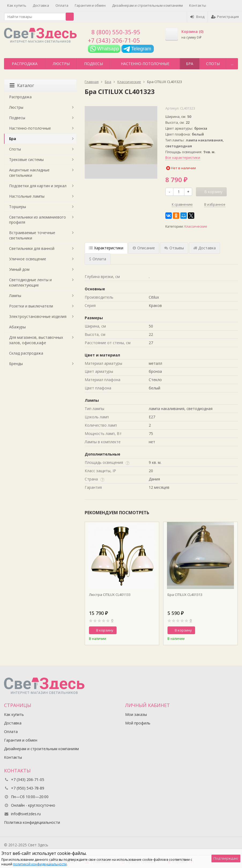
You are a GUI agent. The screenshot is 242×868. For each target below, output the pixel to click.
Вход (197, 17)
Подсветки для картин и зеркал (38, 186)
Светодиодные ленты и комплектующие (30, 282)
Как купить (17, 5)
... (232, 64)
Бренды (16, 364)
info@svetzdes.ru (26, 814)
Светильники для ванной (32, 248)
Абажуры (17, 327)
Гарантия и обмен (90, 5)
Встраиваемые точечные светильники (32, 235)
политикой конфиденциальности (40, 864)
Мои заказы (136, 714)
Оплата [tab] (98, 259)
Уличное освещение (28, 259)
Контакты (198, 5)
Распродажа (25, 64)
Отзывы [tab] (174, 248)
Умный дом (19, 269)
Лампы (15, 296)
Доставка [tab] (204, 248)
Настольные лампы (27, 196)
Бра (190, 64)
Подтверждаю (226, 858)
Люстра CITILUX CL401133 (110, 595)
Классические (196, 226)
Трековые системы (26, 159)
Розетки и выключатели (31, 306)
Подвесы (94, 64)
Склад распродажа (26, 353)
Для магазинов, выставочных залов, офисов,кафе (36, 340)
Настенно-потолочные (145, 64)
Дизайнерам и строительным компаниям (147, 5)
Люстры (61, 64)
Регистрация (225, 17)
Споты (213, 64)
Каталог (22, 85)
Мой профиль (138, 723)
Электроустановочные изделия (38, 316)
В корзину (102, 630)
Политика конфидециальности (32, 822)
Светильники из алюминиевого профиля (38, 220)
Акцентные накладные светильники (29, 173)
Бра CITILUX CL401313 (185, 595)
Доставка (41, 5)
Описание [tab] (144, 248)
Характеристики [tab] (106, 248)
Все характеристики (183, 157)
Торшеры (18, 207)
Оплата (62, 5)
